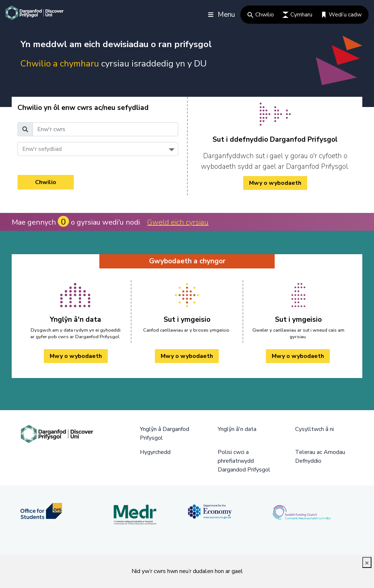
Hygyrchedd (155, 452)
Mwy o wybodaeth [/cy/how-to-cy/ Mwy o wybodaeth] (275, 183)
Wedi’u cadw (341, 15)
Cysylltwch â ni (314, 429)
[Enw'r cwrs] (105, 129)
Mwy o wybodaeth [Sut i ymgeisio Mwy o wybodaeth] (187, 356)
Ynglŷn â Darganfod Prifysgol (165, 434)
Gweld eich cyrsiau (178, 222)
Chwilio (261, 15)
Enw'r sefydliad (42, 149)
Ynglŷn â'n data (237, 429)
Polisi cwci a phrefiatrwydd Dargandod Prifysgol (244, 461)
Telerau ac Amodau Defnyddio (320, 457)
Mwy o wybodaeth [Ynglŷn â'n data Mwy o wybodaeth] (76, 356)
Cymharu (297, 15)
